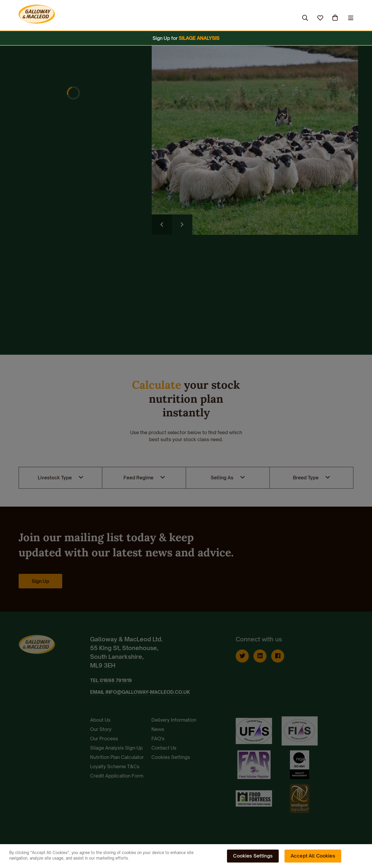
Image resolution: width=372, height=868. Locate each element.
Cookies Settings (253, 856)
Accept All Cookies (313, 856)
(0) (336, 18)
